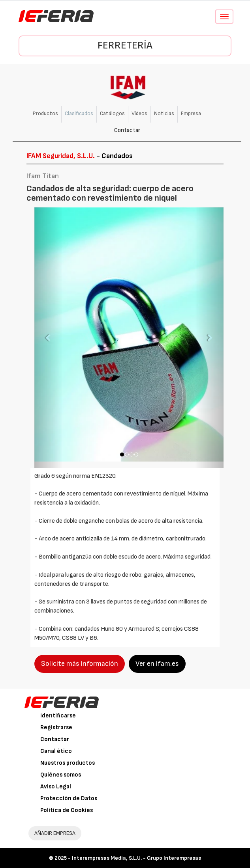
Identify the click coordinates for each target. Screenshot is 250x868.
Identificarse (58, 716)
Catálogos (112, 113)
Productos (45, 113)
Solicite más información (80, 664)
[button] (49, 338)
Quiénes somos (61, 775)
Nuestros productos (68, 763)
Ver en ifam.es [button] (157, 664)
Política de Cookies (67, 810)
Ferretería (125, 46)
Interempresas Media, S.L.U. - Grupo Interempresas (136, 858)
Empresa (191, 113)
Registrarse (56, 727)
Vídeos (139, 113)
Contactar (127, 130)
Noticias (164, 113)
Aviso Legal (56, 787)
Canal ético (56, 751)
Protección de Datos (69, 798)
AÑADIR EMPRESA (55, 833)
